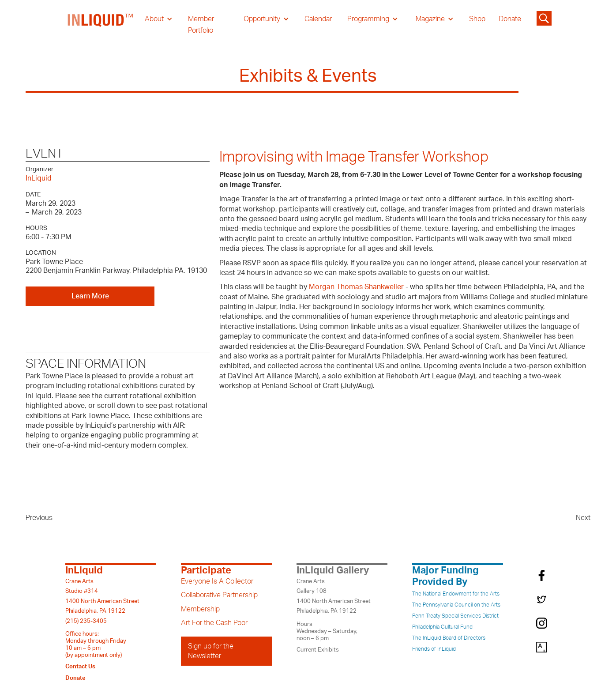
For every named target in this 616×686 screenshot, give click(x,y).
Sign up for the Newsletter (211, 651)
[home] (101, 25)
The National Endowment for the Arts (456, 594)
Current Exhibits (318, 650)
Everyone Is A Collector (217, 581)
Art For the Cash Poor (214, 623)
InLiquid (39, 178)
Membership (200, 609)
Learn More (90, 296)
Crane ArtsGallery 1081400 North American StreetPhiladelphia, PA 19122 (334, 596)
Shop (477, 19)
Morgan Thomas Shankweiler (356, 287)
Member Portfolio (201, 25)
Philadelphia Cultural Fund (442, 627)
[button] (159, 19)
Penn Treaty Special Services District (455, 616)
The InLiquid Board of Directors (449, 638)
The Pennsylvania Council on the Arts (456, 605)
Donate (510, 19)
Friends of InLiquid (434, 649)
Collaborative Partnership (219, 595)
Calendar (318, 19)
